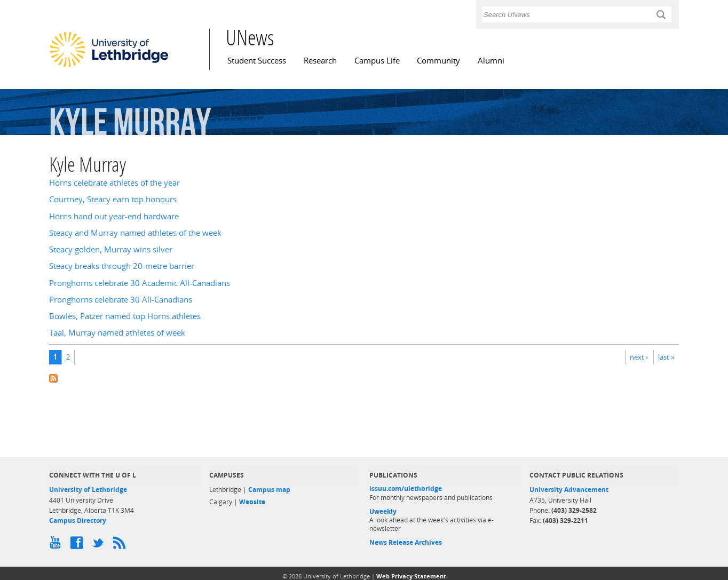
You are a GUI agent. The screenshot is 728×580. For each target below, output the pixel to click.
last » (666, 357)
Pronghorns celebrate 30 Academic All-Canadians (140, 283)
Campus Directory (78, 521)
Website (252, 502)
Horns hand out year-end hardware (114, 216)
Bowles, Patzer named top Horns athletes (125, 316)
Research (320, 61)
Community (438, 61)
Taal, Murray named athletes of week (117, 333)
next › (639, 357)
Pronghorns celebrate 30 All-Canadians (121, 300)
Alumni (491, 61)
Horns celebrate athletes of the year (114, 183)
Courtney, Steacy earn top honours (113, 199)
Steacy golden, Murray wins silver (111, 249)
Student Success (257, 61)
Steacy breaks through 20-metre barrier (122, 266)
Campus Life (377, 61)
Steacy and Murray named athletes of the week (135, 233)
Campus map (269, 490)
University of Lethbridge (88, 490)
